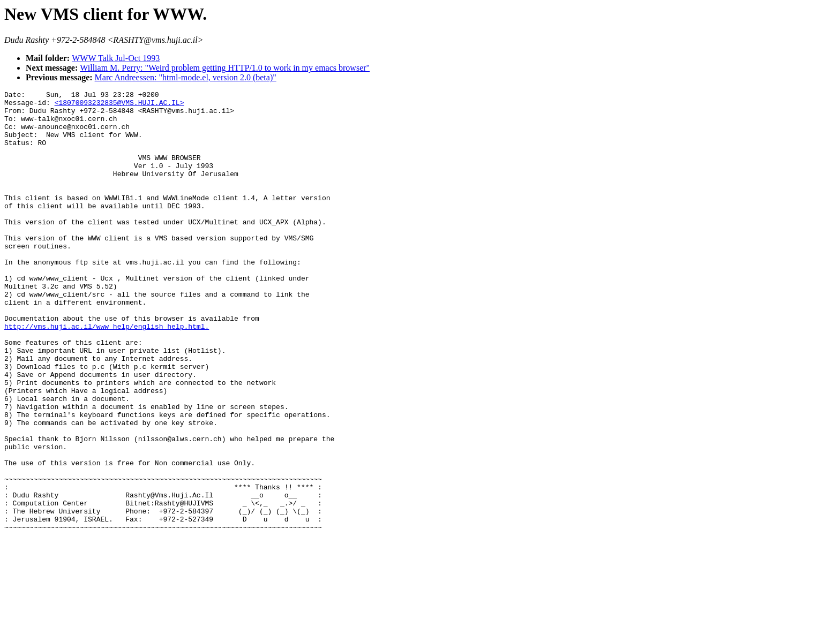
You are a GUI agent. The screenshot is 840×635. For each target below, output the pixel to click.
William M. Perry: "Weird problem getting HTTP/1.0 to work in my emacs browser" (225, 68)
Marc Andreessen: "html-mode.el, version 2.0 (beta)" (186, 77)
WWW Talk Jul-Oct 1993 (116, 58)
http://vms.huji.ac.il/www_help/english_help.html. (107, 373)
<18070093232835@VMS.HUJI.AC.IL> (119, 105)
